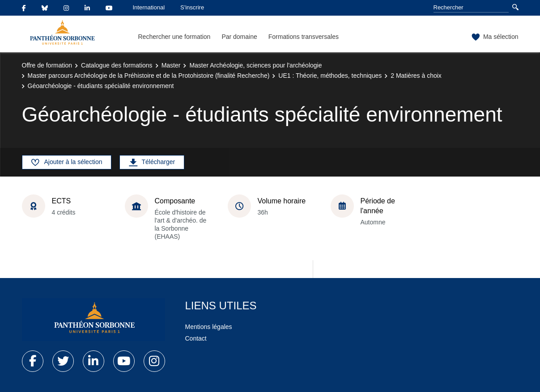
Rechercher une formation (174, 37)
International (149, 7)
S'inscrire (192, 7)
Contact (196, 338)
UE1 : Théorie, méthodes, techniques (330, 76)
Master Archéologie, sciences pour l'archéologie (255, 65)
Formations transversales (304, 37)
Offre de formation (47, 65)
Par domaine (239, 37)
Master (171, 65)
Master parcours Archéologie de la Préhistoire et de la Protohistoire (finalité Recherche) (149, 76)
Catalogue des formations (117, 65)
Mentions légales (209, 327)
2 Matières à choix (416, 76)
